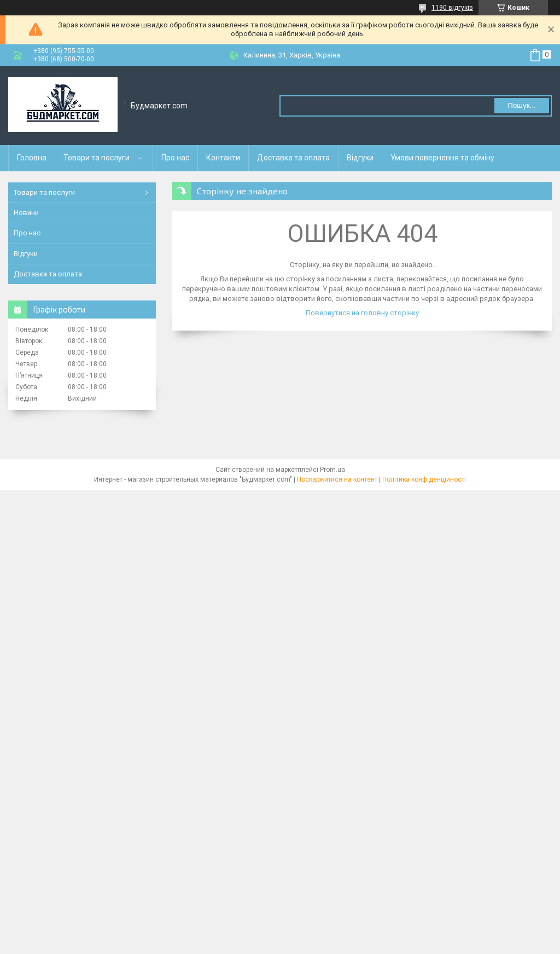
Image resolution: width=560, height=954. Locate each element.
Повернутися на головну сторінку (362, 313)
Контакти (223, 158)
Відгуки (360, 158)
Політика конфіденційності (424, 479)
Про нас (175, 158)
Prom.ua (332, 470)
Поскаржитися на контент (337, 479)
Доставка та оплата (293, 158)
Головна (32, 158)
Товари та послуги (97, 158)
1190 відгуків (452, 8)
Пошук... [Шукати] (521, 105)
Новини (26, 213)
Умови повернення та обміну (442, 158)
